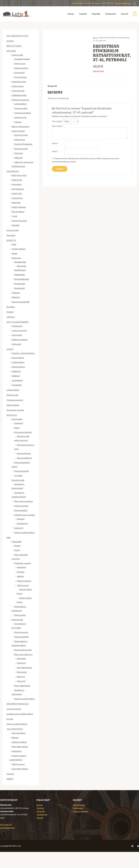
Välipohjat (16, 297)
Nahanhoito (17, 767)
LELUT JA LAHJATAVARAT (19, 322)
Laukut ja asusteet (19, 330)
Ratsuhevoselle (18, 484)
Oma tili (124, 14)
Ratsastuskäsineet (25, 462)
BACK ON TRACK (15, 46)
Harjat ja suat (20, 63)
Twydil (15, 216)
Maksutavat (78, 824)
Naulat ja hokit (13, 399)
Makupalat (16, 202)
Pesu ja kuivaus (21, 77)
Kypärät (10, 312)
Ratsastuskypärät (22, 475)
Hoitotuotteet (18, 86)
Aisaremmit (22, 670)
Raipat (17, 432)
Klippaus (15, 754)
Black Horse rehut (20, 175)
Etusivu (71, 14)
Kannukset (11, 235)
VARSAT (10, 795)
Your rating (57, 122)
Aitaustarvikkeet (19, 749)
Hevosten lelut (13, 230)
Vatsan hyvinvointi (20, 221)
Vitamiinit (16, 225)
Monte (17, 562)
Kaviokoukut (20, 72)
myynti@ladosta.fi (123, 3)
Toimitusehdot (79, 821)
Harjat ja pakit (18, 55)
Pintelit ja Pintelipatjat (24, 144)
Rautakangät (20, 288)
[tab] (53, 86)
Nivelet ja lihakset (19, 207)
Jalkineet (21, 588)
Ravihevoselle (18, 632)
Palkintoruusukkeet (20, 339)
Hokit (14, 244)
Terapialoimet (18, 384)
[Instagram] (138, 862)
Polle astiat (17, 344)
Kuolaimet (11, 307)
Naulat (15, 253)
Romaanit (21, 527)
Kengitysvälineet (19, 249)
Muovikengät (20, 284)
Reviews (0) (53, 86)
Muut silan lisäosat (25, 680)
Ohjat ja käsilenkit (22, 649)
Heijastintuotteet (19, 82)
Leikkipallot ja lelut (20, 95)
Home (95, 38)
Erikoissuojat (20, 139)
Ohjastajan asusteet (15, 404)
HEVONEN (12, 51)
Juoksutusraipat (21, 108)
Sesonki (10, 735)
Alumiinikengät (21, 262)
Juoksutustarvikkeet (23, 113)
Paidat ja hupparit (24, 593)
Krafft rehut (17, 193)
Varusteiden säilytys (20, 785)
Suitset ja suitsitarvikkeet (17, 740)
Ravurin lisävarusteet (23, 662)
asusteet (10, 41)
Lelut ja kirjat (17, 335)
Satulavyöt (19, 536)
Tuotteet (83, 14)
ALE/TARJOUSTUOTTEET (19, 36)
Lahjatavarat (17, 326)
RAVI (9, 550)
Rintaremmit (22, 684)
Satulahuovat (22, 531)
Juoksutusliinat (21, 104)
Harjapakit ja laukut (23, 59)
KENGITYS (12, 240)
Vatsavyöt (21, 693)
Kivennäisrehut (18, 189)
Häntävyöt (21, 675)
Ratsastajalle (17, 423)
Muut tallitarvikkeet (20, 763)
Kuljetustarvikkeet (20, 758)
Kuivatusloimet (18, 362)
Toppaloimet (17, 389)
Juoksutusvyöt (21, 117)
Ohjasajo (18, 122)
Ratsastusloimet (19, 371)
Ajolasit (18, 558)
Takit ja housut (23, 597)
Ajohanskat (22, 579)
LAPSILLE (11, 317)
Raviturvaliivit (20, 627)
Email (55, 153)
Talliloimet (16, 380)
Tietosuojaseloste (80, 827)
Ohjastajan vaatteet (23, 575)
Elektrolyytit (17, 180)
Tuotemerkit (110, 14)
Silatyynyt (21, 689)
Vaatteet (10, 790)
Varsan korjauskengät (21, 302)
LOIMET (10, 349)
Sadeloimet (17, 375)
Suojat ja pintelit (19, 131)
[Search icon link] (135, 3)
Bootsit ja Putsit (21, 135)
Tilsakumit (16, 293)
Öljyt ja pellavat (19, 212)
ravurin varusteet (14, 725)
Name (55, 145)
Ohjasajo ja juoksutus (21, 100)
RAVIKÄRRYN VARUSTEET (19, 720)
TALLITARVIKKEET (15, 745)
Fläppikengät (20, 274)
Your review (58, 127)
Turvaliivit (19, 480)
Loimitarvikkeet (19, 366)
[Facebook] (132, 862)
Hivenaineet (17, 184)
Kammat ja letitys (22, 68)
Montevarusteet (21, 644)
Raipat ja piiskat (13, 409)
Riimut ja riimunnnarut (21, 126)
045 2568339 (6, 841)
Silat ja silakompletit (23, 698)
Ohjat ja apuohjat (22, 510)
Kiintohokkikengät (22, 279)
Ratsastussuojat (21, 149)
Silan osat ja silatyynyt (24, 666)
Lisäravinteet (17, 198)
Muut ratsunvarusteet (24, 505)
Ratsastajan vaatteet (15, 414)
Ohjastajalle (17, 554)
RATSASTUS (12, 419)
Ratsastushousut (24, 457)
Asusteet (21, 584)
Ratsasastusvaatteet (23, 436)
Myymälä (96, 14)
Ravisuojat (19, 153)
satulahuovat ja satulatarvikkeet (20, 730)
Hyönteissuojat (18, 91)
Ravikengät (17, 258)
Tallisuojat (19, 158)
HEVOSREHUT (13, 171)
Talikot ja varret (19, 780)
